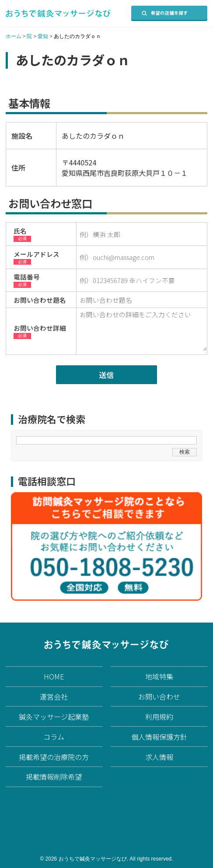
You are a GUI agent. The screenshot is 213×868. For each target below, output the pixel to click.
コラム (54, 737)
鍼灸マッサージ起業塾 (54, 717)
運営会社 (54, 696)
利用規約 (159, 717)
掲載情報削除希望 (54, 777)
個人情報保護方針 (159, 737)
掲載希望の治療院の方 (54, 757)
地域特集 (159, 676)
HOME (54, 676)
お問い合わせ (159, 696)
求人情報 (159, 757)
